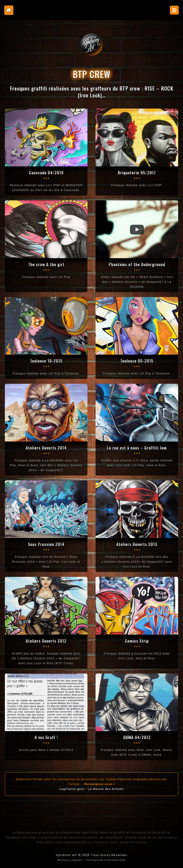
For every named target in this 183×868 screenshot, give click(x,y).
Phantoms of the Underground (137, 264)
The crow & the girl (46, 264)
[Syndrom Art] (91, 44)
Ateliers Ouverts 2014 (46, 447)
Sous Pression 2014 (46, 544)
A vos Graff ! (46, 737)
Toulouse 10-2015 (46, 360)
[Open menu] (174, 10)
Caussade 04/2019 (46, 172)
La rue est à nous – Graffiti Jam (137, 447)
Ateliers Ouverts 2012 (46, 640)
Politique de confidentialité (109, 859)
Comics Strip (137, 640)
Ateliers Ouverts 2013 (137, 544)
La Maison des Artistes (106, 788)
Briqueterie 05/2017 (137, 172)
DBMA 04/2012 (137, 737)
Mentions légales (65, 859)
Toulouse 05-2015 (137, 360)
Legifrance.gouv (72, 788)
